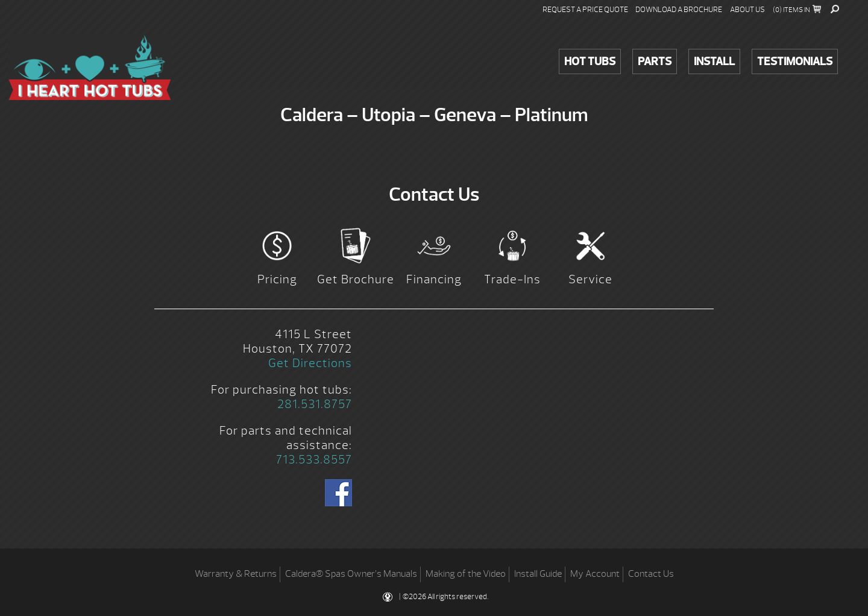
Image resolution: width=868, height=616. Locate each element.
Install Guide (538, 574)
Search (835, 9)
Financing (434, 279)
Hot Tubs (590, 61)
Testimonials (795, 61)
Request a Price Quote (585, 10)
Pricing (277, 279)
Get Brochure (356, 279)
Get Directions (310, 363)
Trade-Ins (512, 279)
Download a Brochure (679, 10)
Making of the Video (466, 574)
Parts (655, 61)
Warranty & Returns (236, 574)
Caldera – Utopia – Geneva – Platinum (90, 68)
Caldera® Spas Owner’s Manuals (351, 574)
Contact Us (651, 574)
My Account (595, 574)
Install (714, 61)
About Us (747, 10)
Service (590, 279)
